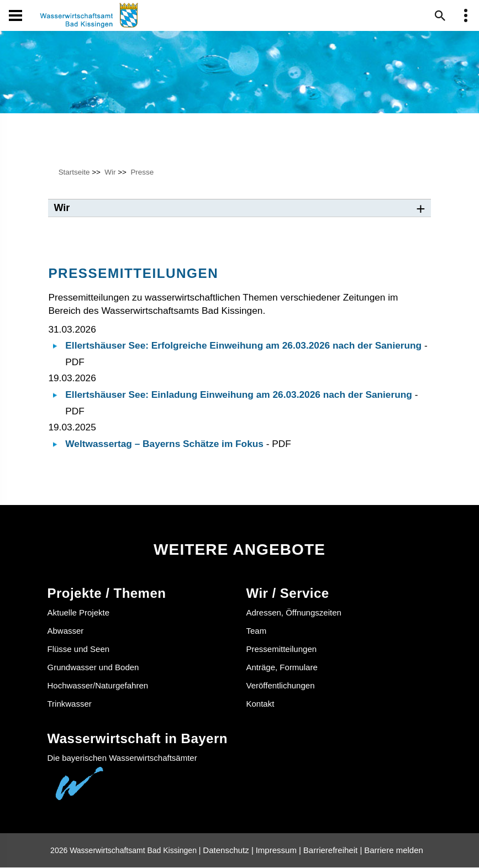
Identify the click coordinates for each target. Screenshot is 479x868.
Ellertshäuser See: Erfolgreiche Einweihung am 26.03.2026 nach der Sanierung (243, 346)
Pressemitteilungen (282, 649)
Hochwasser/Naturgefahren (98, 685)
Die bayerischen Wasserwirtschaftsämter (122, 758)
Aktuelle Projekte (79, 613)
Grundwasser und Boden (93, 667)
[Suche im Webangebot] (440, 15)
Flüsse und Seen (79, 649)
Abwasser (66, 631)
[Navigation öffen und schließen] (15, 15)
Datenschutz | (228, 851)
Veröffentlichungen (281, 685)
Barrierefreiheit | (333, 851)
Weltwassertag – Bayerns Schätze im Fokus (164, 444)
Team (257, 631)
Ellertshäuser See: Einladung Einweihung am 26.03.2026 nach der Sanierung (239, 395)
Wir (110, 172)
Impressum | (278, 851)
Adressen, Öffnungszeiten (294, 613)
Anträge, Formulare (282, 667)
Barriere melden (394, 851)
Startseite (74, 172)
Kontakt (260, 704)
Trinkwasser (70, 704)
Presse (142, 172)
